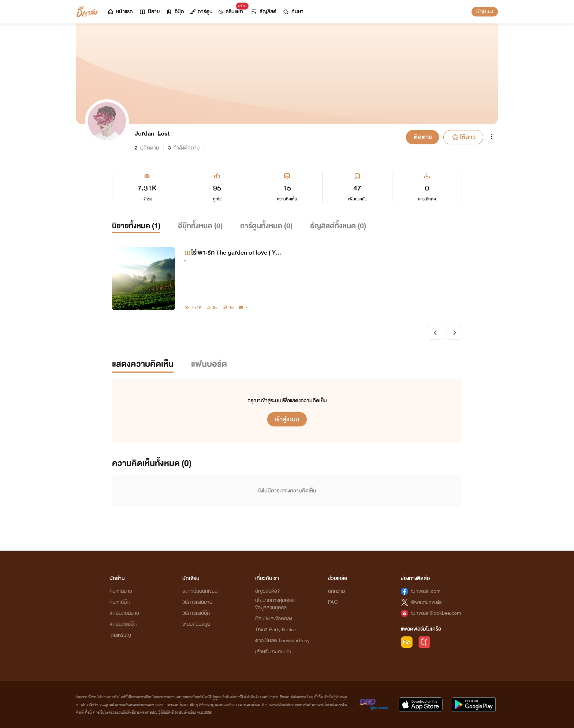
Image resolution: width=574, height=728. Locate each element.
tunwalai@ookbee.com (436, 613)
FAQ (333, 602)
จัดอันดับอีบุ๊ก (123, 624)
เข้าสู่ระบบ (485, 11)
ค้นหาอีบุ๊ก (120, 602)
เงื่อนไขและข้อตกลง (274, 619)
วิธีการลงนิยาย (197, 602)
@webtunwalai (427, 602)
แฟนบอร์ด (209, 364)
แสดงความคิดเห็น (143, 364)
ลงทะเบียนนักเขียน (200, 591)
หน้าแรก (120, 12)
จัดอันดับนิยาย (124, 613)
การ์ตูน (201, 12)
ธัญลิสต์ (263, 12)
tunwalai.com (426, 591)
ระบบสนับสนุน (196, 624)
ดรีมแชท (232, 10)
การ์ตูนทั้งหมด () (266, 226)
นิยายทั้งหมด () (136, 226)
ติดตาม (423, 137)
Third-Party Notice (276, 630)
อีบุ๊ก (175, 12)
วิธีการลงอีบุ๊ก (196, 613)
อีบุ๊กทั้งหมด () (200, 226)
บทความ (336, 591)
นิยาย (149, 12)
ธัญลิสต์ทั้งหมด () (338, 226)
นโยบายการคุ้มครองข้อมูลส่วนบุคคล (275, 604)
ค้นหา (293, 12)
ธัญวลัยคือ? (268, 591)
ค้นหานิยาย (121, 591)
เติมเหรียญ (120, 635)
